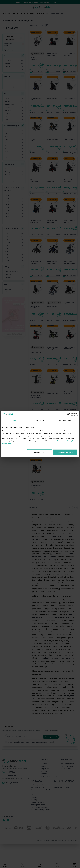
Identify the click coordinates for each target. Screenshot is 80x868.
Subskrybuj (51, 737)
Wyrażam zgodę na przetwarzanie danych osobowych (28, 742)
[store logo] (42, 7)
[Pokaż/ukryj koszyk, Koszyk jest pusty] (74, 865)
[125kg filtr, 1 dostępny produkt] (14, 158)
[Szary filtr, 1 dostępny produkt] (14, 116)
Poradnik (34, 797)
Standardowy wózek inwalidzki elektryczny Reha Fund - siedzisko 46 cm (69, 262)
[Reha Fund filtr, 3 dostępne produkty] (14, 67)
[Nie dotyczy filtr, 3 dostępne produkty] (14, 172)
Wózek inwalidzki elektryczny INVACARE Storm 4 (53, 140)
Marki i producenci (38, 805)
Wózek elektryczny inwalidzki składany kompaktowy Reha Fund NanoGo (36, 58)
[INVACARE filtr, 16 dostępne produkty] (14, 61)
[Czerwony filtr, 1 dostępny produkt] (14, 110)
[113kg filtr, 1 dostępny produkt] (14, 152)
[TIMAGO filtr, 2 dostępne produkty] (14, 70)
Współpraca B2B (37, 787)
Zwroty (44, 764)
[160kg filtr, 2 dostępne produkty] (14, 146)
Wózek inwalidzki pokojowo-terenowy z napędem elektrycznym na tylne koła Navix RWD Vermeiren (69, 393)
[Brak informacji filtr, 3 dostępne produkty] (14, 87)
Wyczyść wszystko (10, 50)
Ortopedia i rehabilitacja (21, 13)
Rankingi (34, 800)
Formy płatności (59, 785)
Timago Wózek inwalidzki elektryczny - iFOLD (35, 307)
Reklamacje (46, 766)
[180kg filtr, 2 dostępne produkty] (14, 149)
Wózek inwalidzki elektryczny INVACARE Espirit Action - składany (52, 262)
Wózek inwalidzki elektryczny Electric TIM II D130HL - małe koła (36, 486)
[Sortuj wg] (36, 25)
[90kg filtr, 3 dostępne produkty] (14, 140)
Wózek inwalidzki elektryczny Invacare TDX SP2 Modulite (36, 99)
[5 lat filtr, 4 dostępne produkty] (14, 84)
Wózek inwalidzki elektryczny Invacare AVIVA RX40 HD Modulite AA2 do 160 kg (53, 181)
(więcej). (51, 742)
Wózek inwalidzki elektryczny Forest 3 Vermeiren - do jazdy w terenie (36, 352)
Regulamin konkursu (39, 807)
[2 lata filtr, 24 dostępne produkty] (14, 81)
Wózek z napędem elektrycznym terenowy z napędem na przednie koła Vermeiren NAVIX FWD (36, 438)
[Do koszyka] (42, 65)
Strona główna (7, 13)
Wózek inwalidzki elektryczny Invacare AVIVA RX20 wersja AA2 (69, 222)
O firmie (44, 771)
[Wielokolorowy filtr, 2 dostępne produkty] (14, 104)
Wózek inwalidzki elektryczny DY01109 (52, 307)
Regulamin (45, 769)
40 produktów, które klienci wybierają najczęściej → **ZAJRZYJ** (38, 2)
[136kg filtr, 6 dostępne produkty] (14, 134)
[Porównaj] (40, 39)
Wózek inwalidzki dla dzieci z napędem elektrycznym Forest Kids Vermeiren (69, 348)
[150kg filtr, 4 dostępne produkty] (14, 137)
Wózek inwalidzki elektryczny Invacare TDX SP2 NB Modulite (53, 99)
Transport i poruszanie (37, 13)
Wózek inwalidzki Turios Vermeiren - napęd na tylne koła (53, 441)
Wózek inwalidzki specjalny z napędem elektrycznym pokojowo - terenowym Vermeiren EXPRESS (69, 438)
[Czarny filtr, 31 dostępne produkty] (14, 169)
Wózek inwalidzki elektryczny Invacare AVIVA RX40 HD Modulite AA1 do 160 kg (70, 181)
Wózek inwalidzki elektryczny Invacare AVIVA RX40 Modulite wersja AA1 (52, 222)
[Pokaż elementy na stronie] (75, 508)
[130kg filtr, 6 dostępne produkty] (14, 131)
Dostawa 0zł (36, 32)
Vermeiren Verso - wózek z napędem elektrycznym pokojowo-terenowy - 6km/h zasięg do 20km (70, 303)
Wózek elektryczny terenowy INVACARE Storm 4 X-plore (36, 140)
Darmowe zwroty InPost (40, 790)
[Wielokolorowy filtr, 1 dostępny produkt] (14, 181)
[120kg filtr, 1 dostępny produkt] (14, 155)
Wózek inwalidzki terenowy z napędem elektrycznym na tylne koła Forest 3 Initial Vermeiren (53, 348)
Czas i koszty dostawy (62, 787)
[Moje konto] (57, 865)
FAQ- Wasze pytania (49, 776)
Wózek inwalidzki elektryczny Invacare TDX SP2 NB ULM (69, 54)
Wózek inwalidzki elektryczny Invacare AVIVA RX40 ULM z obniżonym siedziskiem (36, 181)
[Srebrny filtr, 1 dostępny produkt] (14, 113)
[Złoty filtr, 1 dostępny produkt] (14, 119)
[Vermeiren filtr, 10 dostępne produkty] (14, 64)
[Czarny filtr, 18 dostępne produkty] (14, 98)
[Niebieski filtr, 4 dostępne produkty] (14, 101)
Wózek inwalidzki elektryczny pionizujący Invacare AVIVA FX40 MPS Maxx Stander (69, 140)
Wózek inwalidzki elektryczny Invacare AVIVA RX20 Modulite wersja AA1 (36, 262)
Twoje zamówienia (67, 764)
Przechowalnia (66, 769)
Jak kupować (36, 795)
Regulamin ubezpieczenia (40, 810)
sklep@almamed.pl (11, 783)
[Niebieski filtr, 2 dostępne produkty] (14, 175)
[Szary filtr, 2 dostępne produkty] (14, 178)
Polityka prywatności (39, 785)
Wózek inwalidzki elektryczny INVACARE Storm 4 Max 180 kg (70, 99)
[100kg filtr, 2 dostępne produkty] (14, 143)
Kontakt (44, 774)
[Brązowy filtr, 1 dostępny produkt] (14, 107)
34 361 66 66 (9, 776)
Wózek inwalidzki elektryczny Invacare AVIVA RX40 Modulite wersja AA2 (36, 222)
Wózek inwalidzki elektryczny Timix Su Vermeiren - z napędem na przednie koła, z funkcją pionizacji (36, 397)
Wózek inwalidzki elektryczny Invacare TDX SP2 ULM (53, 54)
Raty (32, 792)
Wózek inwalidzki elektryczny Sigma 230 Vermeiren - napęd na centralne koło (53, 393)
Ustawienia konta (66, 766)
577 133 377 (9, 772)
